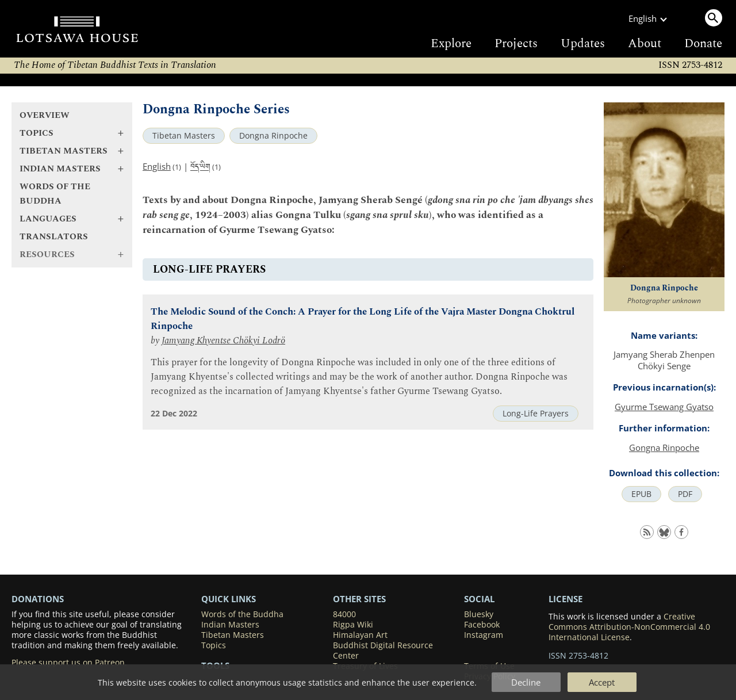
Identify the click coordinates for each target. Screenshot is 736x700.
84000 (344, 614)
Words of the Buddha (55, 194)
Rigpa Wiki (353, 625)
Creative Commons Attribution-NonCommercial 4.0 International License (629, 627)
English (157, 166)
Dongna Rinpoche (273, 136)
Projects (516, 44)
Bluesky (479, 614)
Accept (602, 682)
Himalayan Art (360, 635)
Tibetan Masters (184, 136)
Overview (45, 115)
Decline (526, 682)
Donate (703, 44)
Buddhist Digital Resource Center (383, 651)
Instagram (484, 635)
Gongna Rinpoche (664, 447)
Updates (583, 44)
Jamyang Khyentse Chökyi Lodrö (223, 341)
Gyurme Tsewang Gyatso (664, 407)
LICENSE (566, 599)
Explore (451, 44)
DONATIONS (38, 599)
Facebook (482, 625)
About (645, 44)
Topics (214, 645)
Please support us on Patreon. (69, 663)
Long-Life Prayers (536, 414)
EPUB (641, 494)
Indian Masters (230, 625)
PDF (685, 494)
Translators (54, 237)
